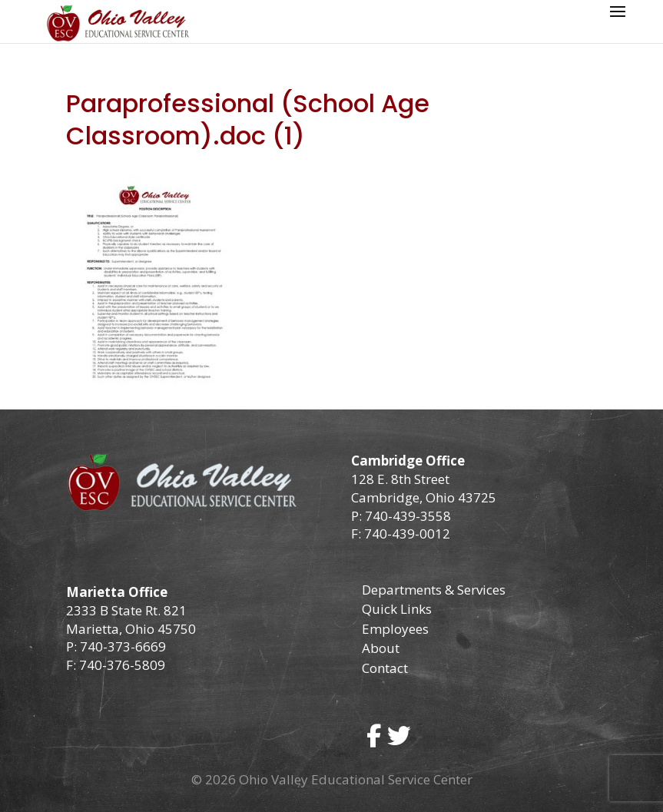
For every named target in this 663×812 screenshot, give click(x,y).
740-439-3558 (406, 516)
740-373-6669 (123, 646)
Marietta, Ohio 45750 (131, 629)
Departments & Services (434, 590)
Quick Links (397, 609)
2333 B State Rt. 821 (126, 610)
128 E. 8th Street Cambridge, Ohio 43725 (424, 488)
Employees (395, 629)
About (381, 648)
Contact (385, 668)
